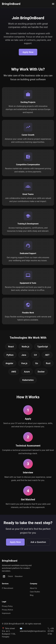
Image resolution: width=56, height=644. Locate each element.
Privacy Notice (7, 610)
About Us (33, 588)
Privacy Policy (7, 606)
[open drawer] (53, 4)
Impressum (6, 613)
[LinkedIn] (4, 576)
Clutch (10, 576)
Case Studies (35, 592)
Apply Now (28, 52)
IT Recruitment (8, 588)
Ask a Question (38, 542)
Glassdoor (19, 576)
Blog (32, 595)
